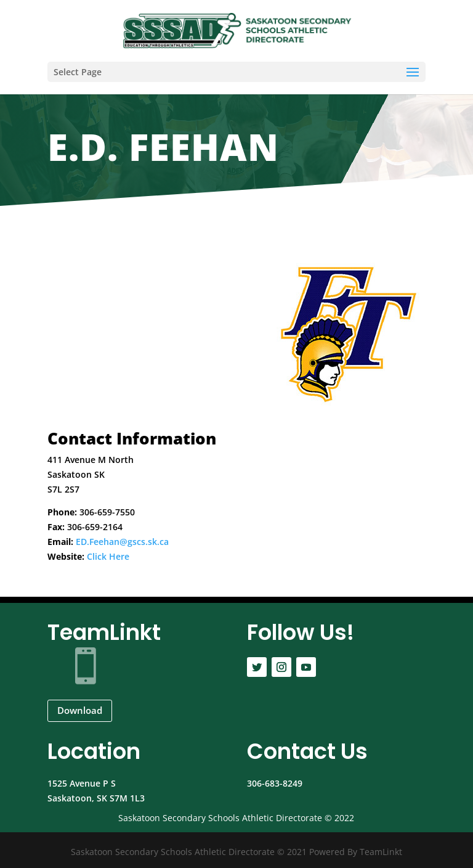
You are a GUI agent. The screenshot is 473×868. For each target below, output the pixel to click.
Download (80, 710)
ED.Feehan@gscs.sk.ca (122, 542)
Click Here (108, 556)
